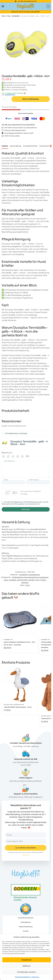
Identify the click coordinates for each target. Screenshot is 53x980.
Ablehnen (26, 966)
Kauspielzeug (43, 577)
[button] (48, 6)
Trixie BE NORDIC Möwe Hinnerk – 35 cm (18, 707)
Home (4, 16)
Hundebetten (8, 640)
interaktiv (32, 580)
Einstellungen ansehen (26, 972)
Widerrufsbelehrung (26, 927)
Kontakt (26, 931)
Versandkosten (10, 95)
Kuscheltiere (8, 705)
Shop (9, 16)
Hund (38, 580)
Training (43, 580)
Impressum (35, 977)
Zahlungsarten (26, 922)
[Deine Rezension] (26, 469)
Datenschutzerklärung (23, 977)
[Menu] (5, 6)
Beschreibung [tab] (16, 146)
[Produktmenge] (4, 99)
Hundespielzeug (34, 575)
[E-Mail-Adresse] (38, 482)
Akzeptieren (26, 960)
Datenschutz (26, 855)
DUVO (28, 585)
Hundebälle (16, 16)
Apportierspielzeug (31, 577)
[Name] (13, 482)
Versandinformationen (26, 918)
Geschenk (25, 583)
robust (6, 580)
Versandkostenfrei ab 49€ (26, 759)
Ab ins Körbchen (31, 99)
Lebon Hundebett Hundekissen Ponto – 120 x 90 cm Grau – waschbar (20, 643)
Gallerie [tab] (5, 146)
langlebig (13, 580)
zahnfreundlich (22, 580)
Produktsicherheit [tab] (30, 146)
